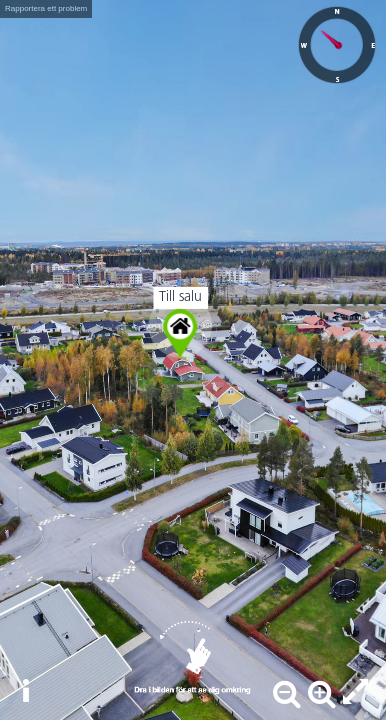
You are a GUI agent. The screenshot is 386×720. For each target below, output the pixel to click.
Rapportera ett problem (46, 8)
